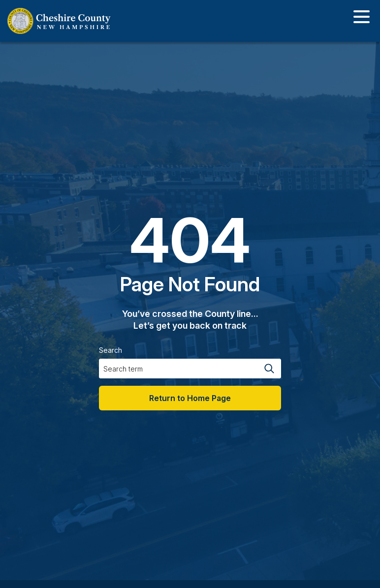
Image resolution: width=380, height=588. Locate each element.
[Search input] (178, 369)
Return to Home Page (190, 398)
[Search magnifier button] (269, 369)
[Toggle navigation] (362, 18)
